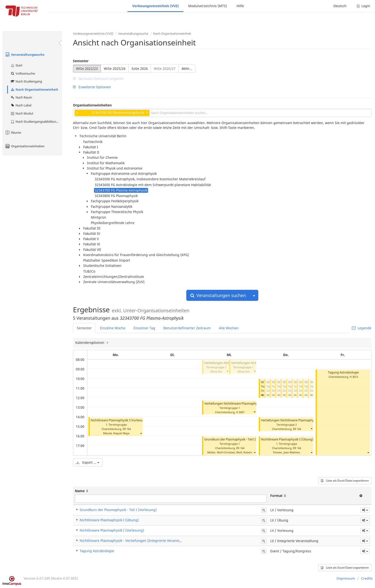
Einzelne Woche (113, 328)
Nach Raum (21, 97)
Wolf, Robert (244, 452)
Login (363, 6)
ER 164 (127, 429)
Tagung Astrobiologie (343, 372)
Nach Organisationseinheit (34, 89)
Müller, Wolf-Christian (221, 452)
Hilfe (240, 6)
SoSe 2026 (140, 69)
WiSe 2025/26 (115, 69)
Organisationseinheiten (25, 146)
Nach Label (21, 105)
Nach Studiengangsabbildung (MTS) (36, 121)
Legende (362, 328)
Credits (367, 578)
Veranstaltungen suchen (218, 295)
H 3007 (240, 412)
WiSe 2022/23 (87, 69)
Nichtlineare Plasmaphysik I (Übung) (287, 439)
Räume (13, 132)
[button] (141, 433)
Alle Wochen (229, 328)
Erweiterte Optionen (92, 87)
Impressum (346, 578)
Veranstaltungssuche (25, 55)
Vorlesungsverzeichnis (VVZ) (155, 6)
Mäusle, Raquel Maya (116, 433)
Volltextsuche (23, 73)
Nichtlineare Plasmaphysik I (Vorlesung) (119, 420)
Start (16, 65)
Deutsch (340, 6)
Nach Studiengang (26, 81)
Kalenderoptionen (90, 343)
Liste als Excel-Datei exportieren (345, 481)
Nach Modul (22, 113)
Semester (81, 61)
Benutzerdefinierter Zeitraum (187, 328)
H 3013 (354, 377)
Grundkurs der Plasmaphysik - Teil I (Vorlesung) (238, 439)
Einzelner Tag (144, 328)
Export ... (88, 462)
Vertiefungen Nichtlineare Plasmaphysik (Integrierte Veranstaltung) (252, 404)
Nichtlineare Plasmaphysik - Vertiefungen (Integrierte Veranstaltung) (135, 541)
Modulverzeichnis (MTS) (208, 6)
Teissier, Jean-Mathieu (287, 452)
